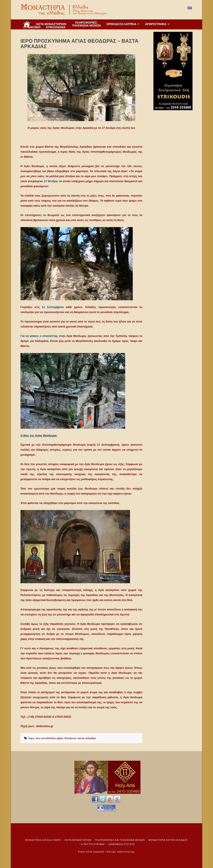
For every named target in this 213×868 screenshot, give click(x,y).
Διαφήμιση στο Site (122, 844)
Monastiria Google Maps (43, 840)
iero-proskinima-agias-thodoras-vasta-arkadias (66, 738)
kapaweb (99, 852)
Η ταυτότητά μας (93, 844)
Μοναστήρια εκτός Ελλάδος (168, 840)
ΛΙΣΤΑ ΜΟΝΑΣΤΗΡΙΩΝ (78, 840)
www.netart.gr (126, 852)
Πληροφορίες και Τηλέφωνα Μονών (120, 840)
